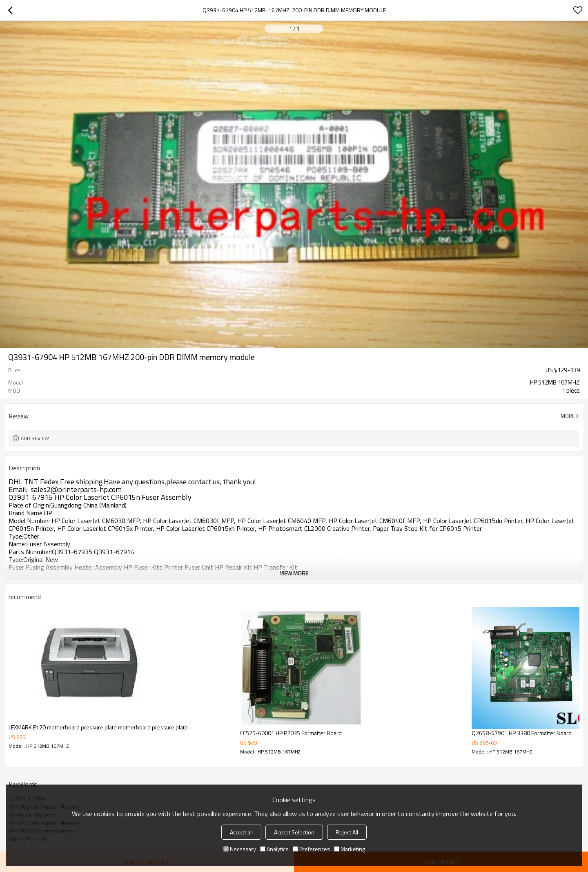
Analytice (274, 849)
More (568, 416)
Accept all (241, 832)
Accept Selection (294, 832)
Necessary (240, 849)
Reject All (347, 832)
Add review (35, 438)
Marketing (350, 849)
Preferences (311, 849)
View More (294, 573)
